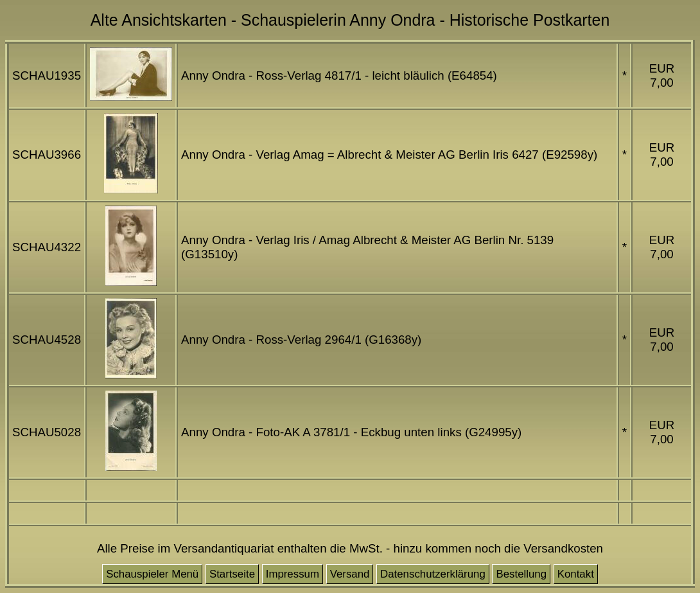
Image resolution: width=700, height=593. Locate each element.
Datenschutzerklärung (433, 574)
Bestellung (521, 574)
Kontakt (576, 574)
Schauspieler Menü (152, 574)
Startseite (232, 574)
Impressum (293, 574)
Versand (350, 574)
